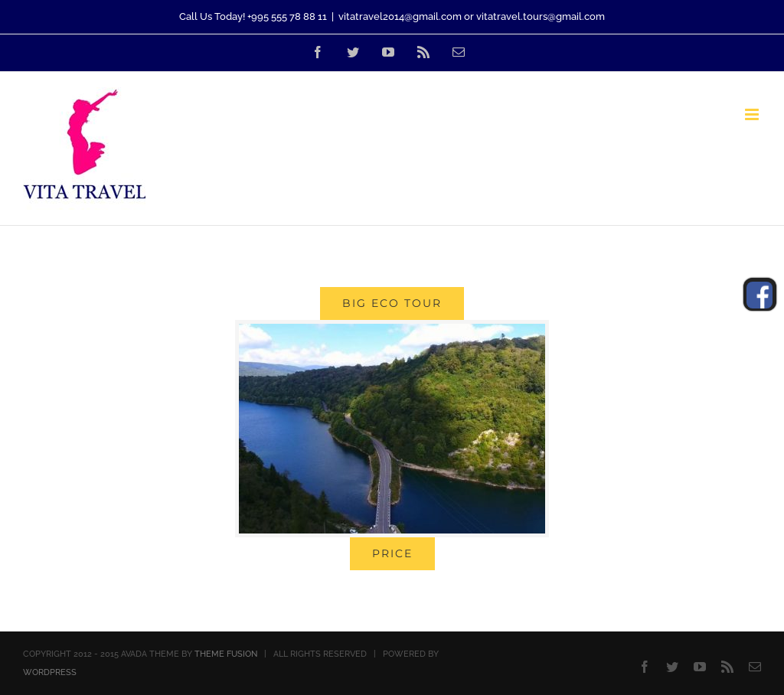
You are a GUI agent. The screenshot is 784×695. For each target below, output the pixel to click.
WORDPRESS (50, 672)
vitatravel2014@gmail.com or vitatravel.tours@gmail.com (472, 16)
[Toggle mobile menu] (753, 114)
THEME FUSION (226, 654)
